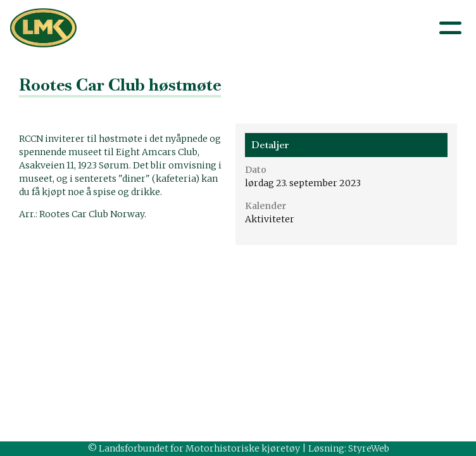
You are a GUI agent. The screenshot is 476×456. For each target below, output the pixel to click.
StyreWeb (369, 448)
